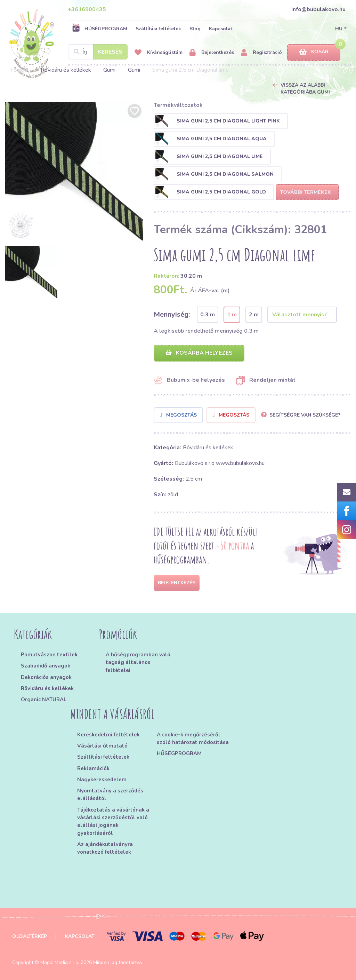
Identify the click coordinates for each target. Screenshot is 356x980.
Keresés (110, 52)
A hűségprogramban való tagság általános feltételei (138, 662)
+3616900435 (87, 9)
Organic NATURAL (44, 700)
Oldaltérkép (30, 936)
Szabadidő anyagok (46, 666)
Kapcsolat (221, 29)
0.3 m (208, 315)
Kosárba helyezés (199, 353)
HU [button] (339, 29)
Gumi (109, 70)
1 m (232, 315)
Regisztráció (261, 53)
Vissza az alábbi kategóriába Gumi (305, 89)
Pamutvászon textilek (49, 655)
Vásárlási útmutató (102, 746)
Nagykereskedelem (102, 780)
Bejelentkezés (212, 53)
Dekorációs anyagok (46, 677)
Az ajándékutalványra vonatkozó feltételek (105, 848)
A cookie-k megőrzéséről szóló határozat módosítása (193, 738)
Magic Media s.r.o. (60, 962)
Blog (195, 29)
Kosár (314, 52)
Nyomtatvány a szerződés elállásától (110, 795)
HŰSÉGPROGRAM (100, 29)
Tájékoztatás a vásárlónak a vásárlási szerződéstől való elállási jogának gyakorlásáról (113, 821)
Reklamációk (93, 768)
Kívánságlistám (159, 53)
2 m (254, 315)
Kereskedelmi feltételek (108, 735)
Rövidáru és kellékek (66, 70)
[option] (74, 171)
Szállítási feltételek (158, 29)
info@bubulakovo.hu (318, 9)
